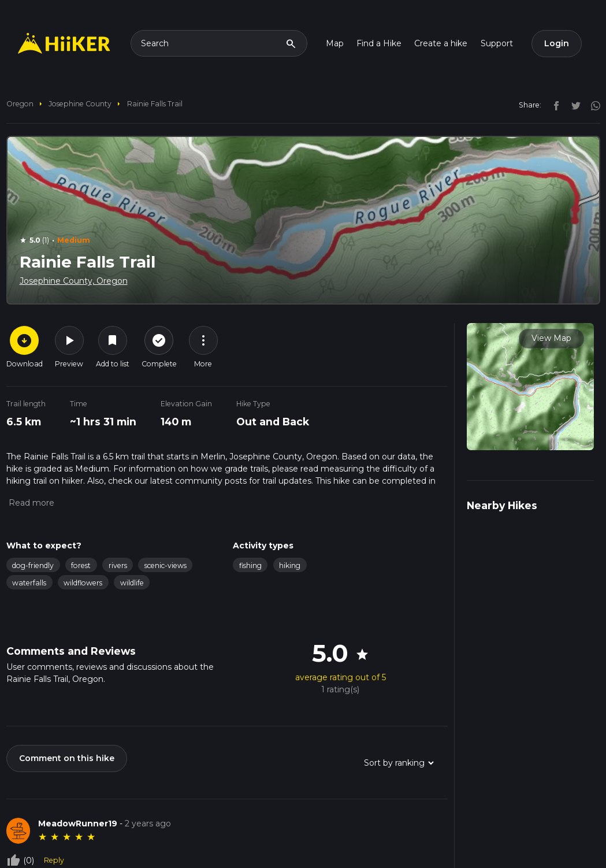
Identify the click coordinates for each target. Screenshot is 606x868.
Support (497, 43)
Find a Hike (379, 43)
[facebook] (553, 105)
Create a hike (441, 43)
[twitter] (573, 105)
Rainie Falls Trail (155, 104)
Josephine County (80, 104)
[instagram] (592, 105)
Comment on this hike (67, 758)
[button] (30, 503)
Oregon (20, 104)
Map (335, 43)
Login (557, 43)
